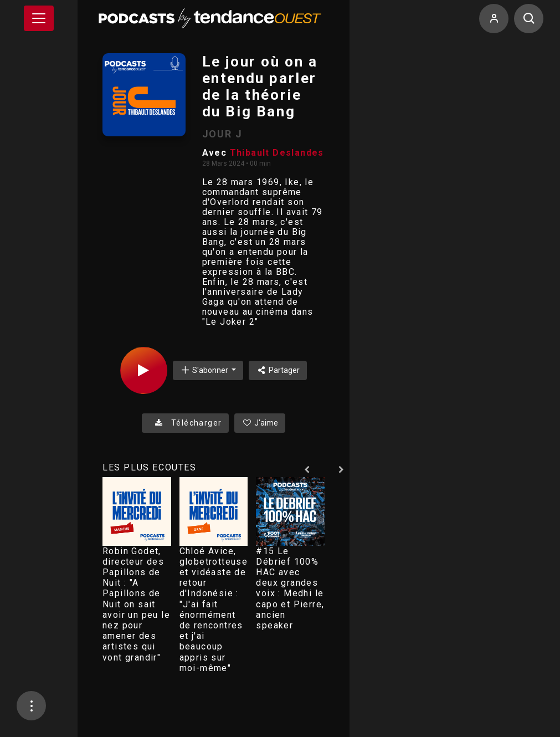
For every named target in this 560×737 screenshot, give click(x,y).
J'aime (260, 423)
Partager (278, 370)
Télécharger (185, 423)
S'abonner (205, 370)
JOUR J (222, 134)
